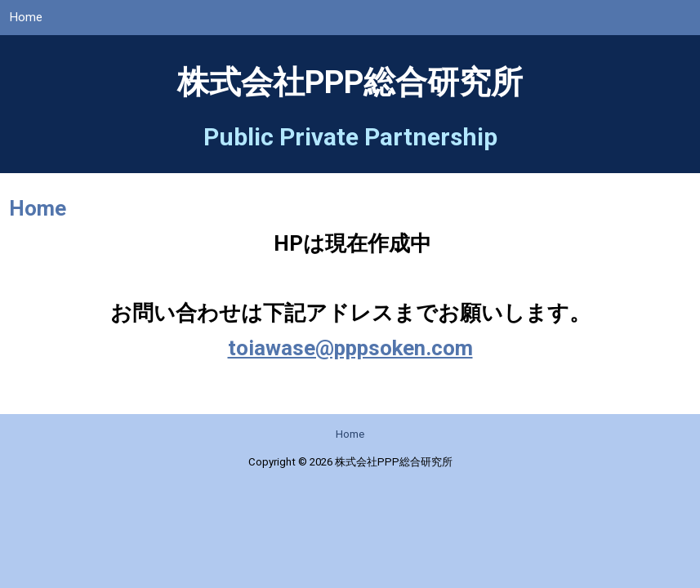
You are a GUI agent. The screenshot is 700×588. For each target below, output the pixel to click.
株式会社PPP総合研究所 (350, 82)
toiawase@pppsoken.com (350, 348)
